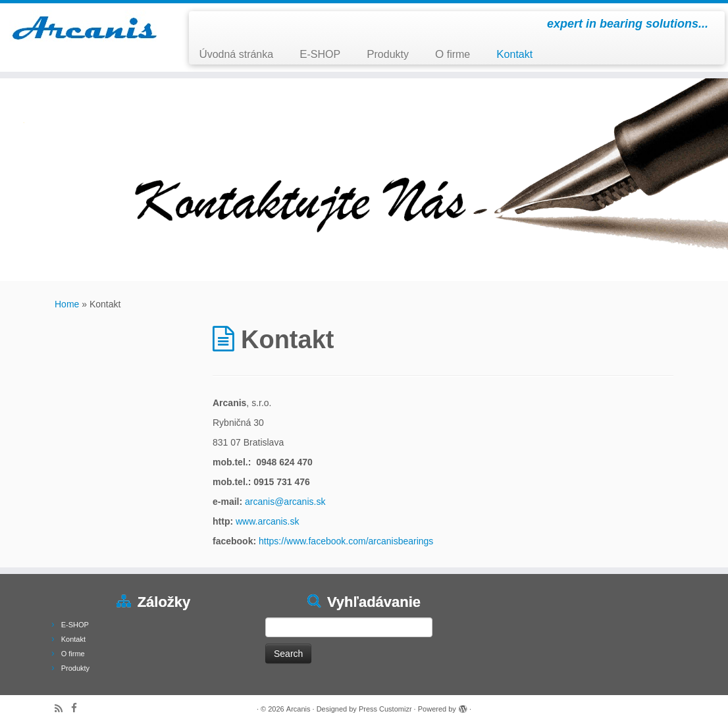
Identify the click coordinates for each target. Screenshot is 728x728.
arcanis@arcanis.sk (285, 502)
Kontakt (514, 54)
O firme (453, 54)
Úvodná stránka (236, 54)
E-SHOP (320, 54)
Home (67, 304)
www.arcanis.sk (267, 521)
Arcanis (299, 709)
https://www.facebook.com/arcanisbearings (346, 541)
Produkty (388, 54)
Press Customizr (385, 709)
